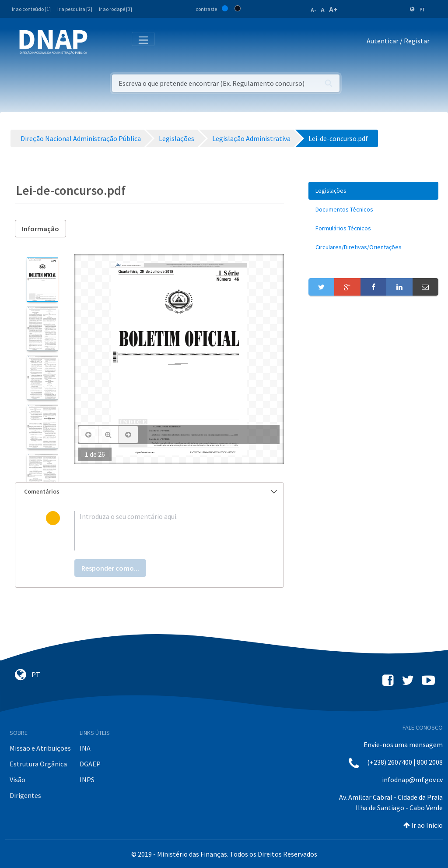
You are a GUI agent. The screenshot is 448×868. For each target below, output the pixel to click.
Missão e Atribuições (40, 748)
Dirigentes (25, 795)
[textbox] (164, 531)
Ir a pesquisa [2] (75, 9)
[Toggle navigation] (100, 42)
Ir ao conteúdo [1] (31, 9)
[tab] (149, 492)
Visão (17, 780)
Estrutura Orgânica (38, 764)
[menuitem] (373, 191)
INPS (87, 780)
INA (85, 748)
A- (313, 10)
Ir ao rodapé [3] (115, 9)
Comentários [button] (150, 491)
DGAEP (90, 764)
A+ (333, 9)
